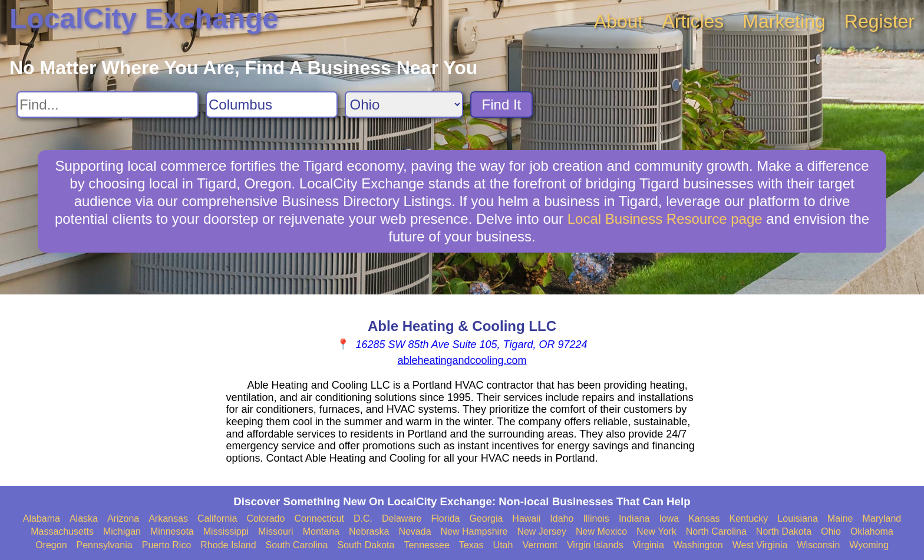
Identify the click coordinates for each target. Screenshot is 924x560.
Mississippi (226, 531)
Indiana (634, 518)
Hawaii (526, 518)
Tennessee (426, 545)
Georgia (486, 518)
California (217, 518)
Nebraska (369, 531)
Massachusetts (62, 531)
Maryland (882, 518)
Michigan (122, 531)
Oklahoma (872, 531)
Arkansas (168, 518)
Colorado (265, 518)
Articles (693, 21)
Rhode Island (228, 545)
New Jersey (542, 531)
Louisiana (798, 518)
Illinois (596, 518)
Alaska (84, 518)
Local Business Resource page (665, 219)
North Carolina (716, 531)
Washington (698, 545)
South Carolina (297, 545)
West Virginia (760, 545)
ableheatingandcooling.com (462, 360)
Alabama (42, 518)
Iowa (669, 518)
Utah (503, 545)
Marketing (784, 21)
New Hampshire (474, 531)
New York (656, 531)
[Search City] (272, 105)
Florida (446, 518)
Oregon (51, 545)
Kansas (704, 518)
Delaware (402, 518)
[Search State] (404, 105)
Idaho (562, 518)
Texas (471, 545)
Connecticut (319, 518)
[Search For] (108, 105)
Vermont (540, 545)
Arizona (123, 518)
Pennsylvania (105, 545)
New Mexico (601, 531)
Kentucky (749, 518)
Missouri (276, 531)
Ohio (831, 531)
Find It (502, 105)
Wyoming (869, 545)
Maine (840, 518)
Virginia (649, 545)
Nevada (415, 531)
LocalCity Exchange (144, 19)
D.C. (363, 518)
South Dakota (366, 545)
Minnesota (172, 531)
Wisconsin (818, 545)
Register (880, 21)
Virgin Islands (595, 545)
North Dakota (784, 531)
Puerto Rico (167, 545)
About (619, 21)
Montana (321, 531)
